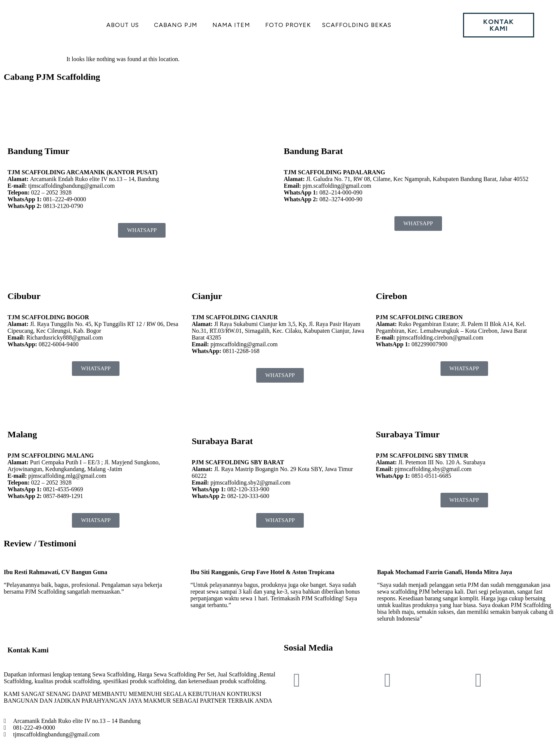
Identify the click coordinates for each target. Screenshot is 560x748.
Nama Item (231, 25)
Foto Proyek (288, 25)
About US (123, 25)
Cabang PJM (176, 25)
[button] (125, 25)
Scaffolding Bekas (357, 25)
